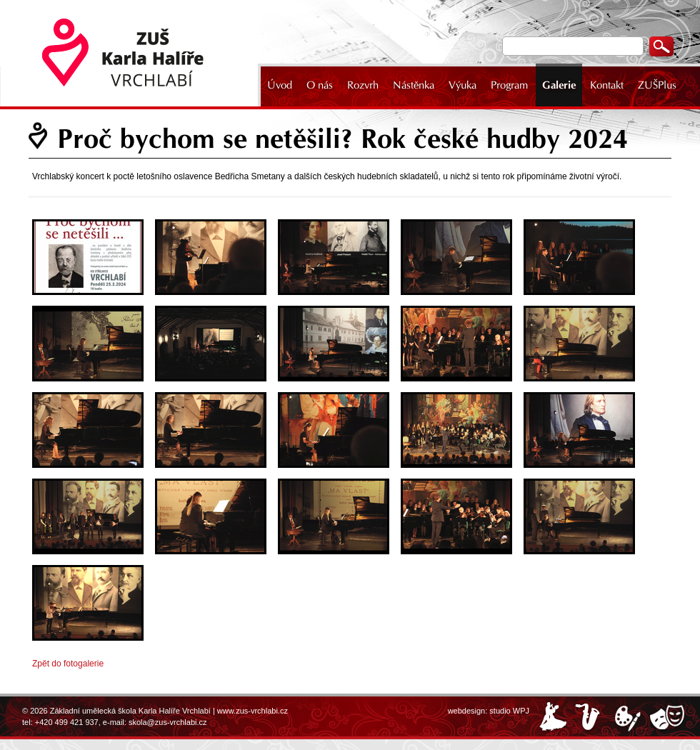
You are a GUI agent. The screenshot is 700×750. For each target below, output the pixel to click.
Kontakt (607, 85)
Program (509, 85)
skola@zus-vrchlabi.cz (168, 722)
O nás (320, 85)
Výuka (462, 85)
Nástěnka (414, 85)
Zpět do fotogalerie (68, 664)
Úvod (280, 85)
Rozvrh (363, 85)
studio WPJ (509, 711)
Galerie (559, 85)
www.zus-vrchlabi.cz (252, 711)
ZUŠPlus (657, 85)
